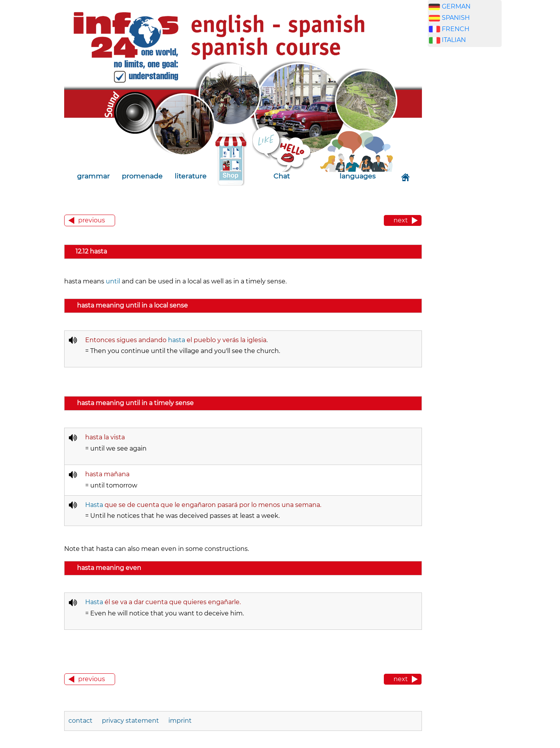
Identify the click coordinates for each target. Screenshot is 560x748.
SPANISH (456, 18)
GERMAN (456, 6)
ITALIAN (454, 40)
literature (191, 176)
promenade (142, 176)
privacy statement (130, 721)
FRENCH (456, 29)
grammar (93, 176)
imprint (180, 721)
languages (358, 176)
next (401, 220)
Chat (282, 176)
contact (81, 721)
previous (92, 220)
